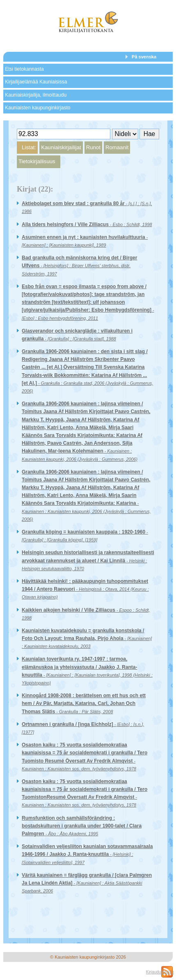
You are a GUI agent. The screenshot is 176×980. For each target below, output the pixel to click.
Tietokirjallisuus (37, 161)
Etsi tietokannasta (24, 69)
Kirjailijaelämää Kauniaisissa (36, 82)
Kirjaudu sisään (160, 972)
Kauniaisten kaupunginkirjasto (38, 108)
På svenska (144, 57)
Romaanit (117, 147)
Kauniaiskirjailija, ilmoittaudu (36, 95)
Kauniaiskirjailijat (61, 147)
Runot (93, 147)
